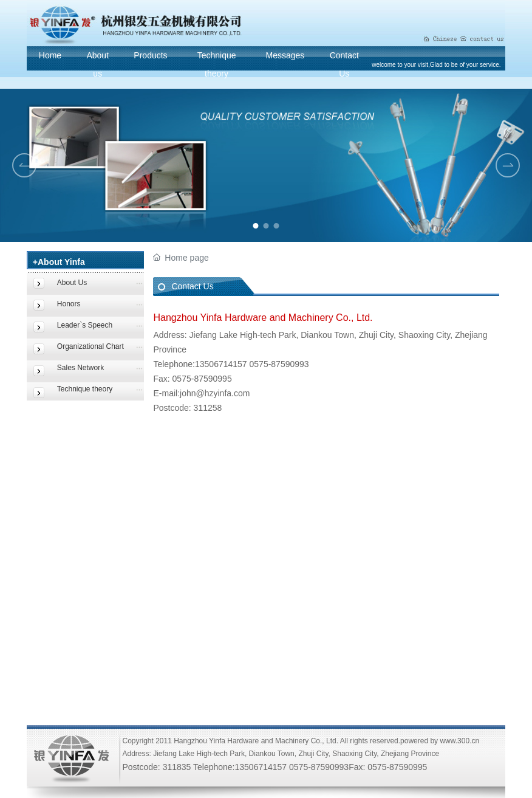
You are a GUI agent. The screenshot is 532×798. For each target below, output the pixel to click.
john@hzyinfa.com (215, 393)
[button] (256, 226)
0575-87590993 (279, 364)
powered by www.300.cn (440, 741)
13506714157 (222, 364)
